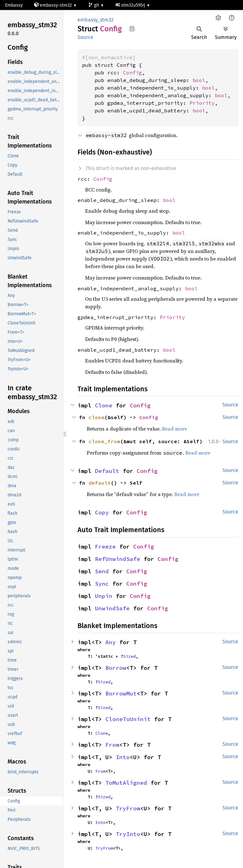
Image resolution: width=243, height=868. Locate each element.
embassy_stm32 (96, 20)
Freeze (105, 547)
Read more (174, 429)
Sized (129, 656)
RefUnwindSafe (118, 559)
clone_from (104, 441)
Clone (104, 405)
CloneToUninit (128, 719)
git (94, 5)
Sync (102, 584)
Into (123, 757)
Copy (102, 512)
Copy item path (132, 28)
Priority (202, 103)
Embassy (14, 5)
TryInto (128, 834)
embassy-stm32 (54, 5)
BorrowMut (121, 693)
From (112, 745)
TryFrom (128, 808)
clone (97, 417)
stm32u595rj (131, 5)
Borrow (116, 668)
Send (102, 571)
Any (111, 642)
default (100, 483)
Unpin (104, 596)
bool (199, 80)
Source (85, 37)
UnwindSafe (112, 608)
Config (133, 72)
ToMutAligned (126, 783)
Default (107, 471)
